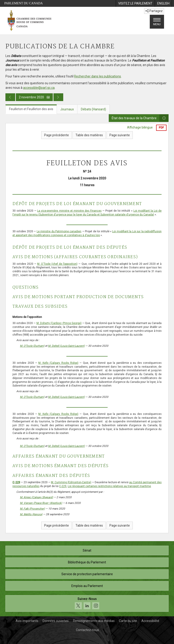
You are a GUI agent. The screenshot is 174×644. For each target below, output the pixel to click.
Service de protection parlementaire (87, 574)
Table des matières (89, 135)
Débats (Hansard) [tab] (93, 109)
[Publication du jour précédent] (10, 97)
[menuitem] (135, 3)
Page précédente (57, 135)
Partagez (154, 11)
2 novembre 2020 (34, 97)
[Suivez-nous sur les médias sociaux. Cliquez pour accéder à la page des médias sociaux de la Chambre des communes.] (87, 603)
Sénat (87, 550)
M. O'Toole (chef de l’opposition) (57, 264)
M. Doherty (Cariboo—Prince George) (59, 323)
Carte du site (128, 621)
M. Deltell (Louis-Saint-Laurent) (66, 346)
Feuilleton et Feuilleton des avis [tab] (31, 109)
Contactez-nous (87, 630)
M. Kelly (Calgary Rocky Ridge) (58, 363)
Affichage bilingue (140, 127)
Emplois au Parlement (87, 586)
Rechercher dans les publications (98, 76)
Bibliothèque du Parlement (87, 562)
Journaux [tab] (67, 109)
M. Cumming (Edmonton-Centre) (71, 482)
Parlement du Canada (24, 3)
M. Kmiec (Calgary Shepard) (36, 497)
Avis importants (27, 621)
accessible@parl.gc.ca (39, 88)
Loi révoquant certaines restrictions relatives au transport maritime (109, 486)
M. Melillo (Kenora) (31, 514)
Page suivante (120, 135)
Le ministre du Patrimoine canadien (59, 231)
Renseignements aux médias (94, 621)
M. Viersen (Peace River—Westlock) (41, 503)
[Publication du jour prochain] (58, 97)
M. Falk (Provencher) (32, 509)
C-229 (16, 482)
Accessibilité (150, 621)
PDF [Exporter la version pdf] (161, 128)
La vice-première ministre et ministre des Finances (69, 211)
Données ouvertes (56, 621)
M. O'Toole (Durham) (32, 346)
